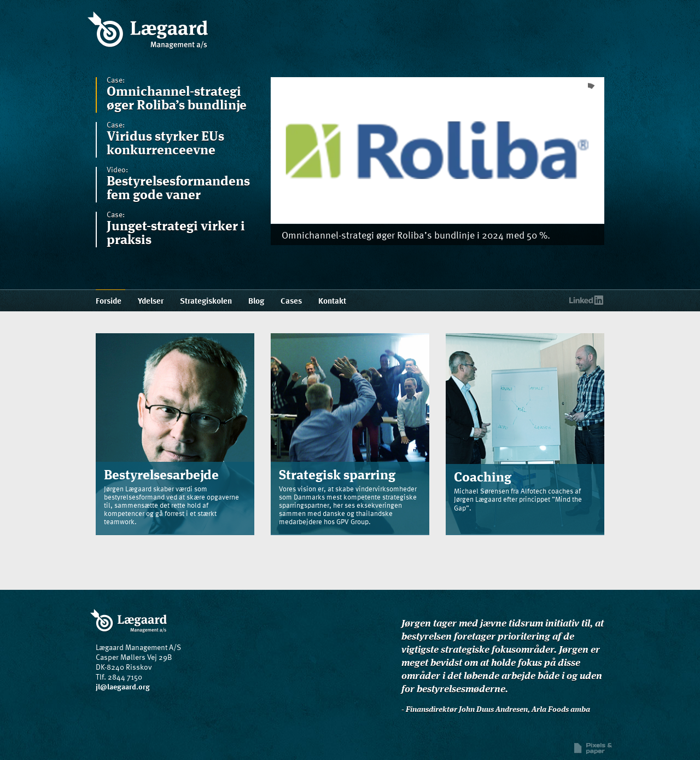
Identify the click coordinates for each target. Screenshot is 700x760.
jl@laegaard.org (123, 686)
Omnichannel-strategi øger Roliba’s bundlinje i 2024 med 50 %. (416, 234)
